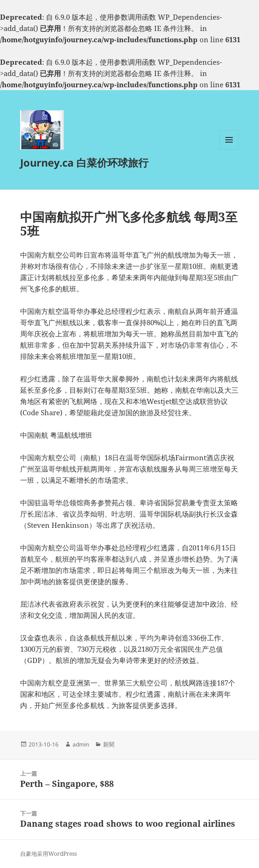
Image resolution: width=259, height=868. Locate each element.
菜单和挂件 (229, 149)
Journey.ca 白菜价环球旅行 (84, 162)
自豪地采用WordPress (48, 854)
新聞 (109, 744)
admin (81, 744)
